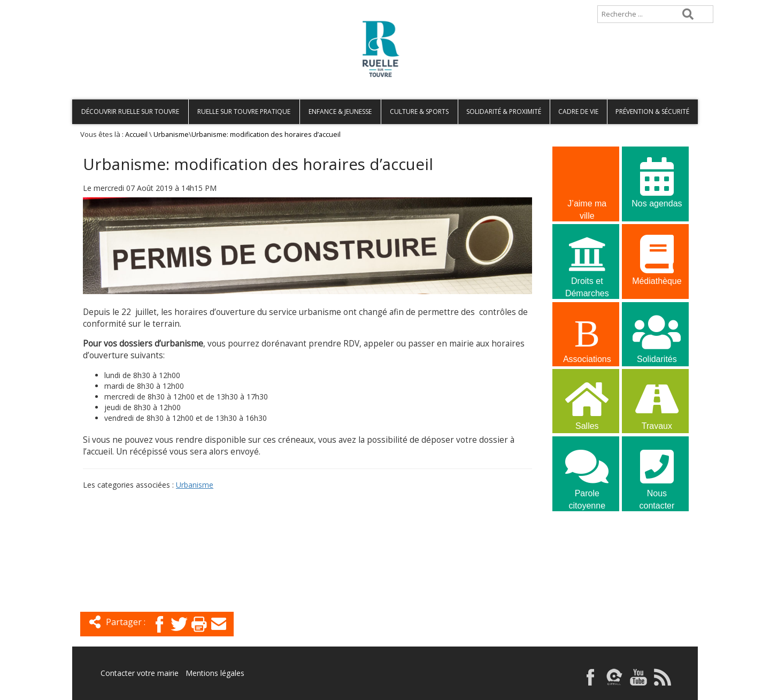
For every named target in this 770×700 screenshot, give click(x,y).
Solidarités (657, 337)
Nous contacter (657, 473)
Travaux (657, 404)
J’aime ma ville (587, 183)
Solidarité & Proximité (504, 111)
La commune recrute (587, 550)
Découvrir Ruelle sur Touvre (130, 111)
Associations (587, 337)
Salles (587, 404)
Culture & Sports (419, 111)
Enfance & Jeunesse (340, 111)
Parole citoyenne (587, 473)
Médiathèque (657, 259)
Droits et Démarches (587, 260)
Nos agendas (657, 182)
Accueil (90, 5)
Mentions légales (215, 673)
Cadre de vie (578, 111)
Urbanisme (171, 134)
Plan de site (140, 5)
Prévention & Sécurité (652, 111)
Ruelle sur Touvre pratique (244, 111)
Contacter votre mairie (140, 673)
